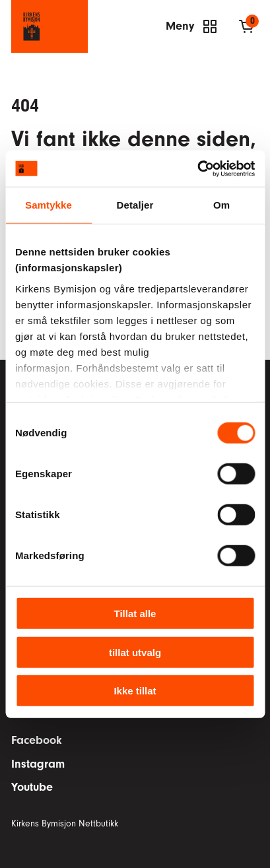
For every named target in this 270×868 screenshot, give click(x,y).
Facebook (37, 740)
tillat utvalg (135, 652)
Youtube (32, 787)
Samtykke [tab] (49, 205)
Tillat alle (135, 614)
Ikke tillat (135, 691)
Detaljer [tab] (135, 205)
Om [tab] (221, 205)
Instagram (38, 764)
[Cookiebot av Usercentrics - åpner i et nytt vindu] (197, 168)
